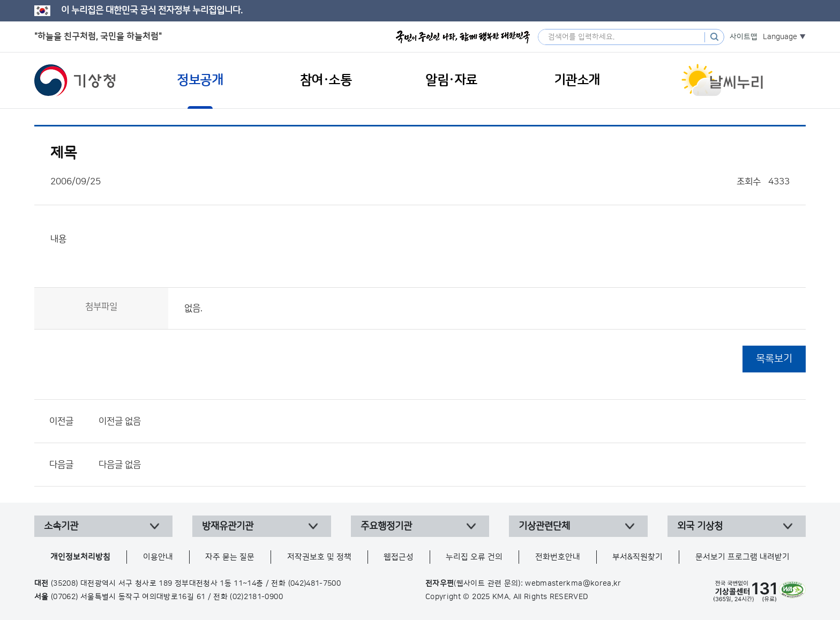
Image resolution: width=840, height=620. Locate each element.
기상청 (75, 80)
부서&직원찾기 (637, 557)
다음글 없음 (120, 465)
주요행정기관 (386, 526)
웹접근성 (399, 557)
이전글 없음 (120, 421)
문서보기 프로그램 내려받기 (742, 557)
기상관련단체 (544, 526)
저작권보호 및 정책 (319, 557)
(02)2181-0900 (256, 597)
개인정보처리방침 (80, 557)
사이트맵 (744, 37)
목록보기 (774, 359)
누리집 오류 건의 (474, 557)
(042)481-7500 (315, 584)
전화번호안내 (558, 557)
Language (780, 37)
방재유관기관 (228, 526)
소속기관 (61, 526)
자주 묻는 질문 (230, 557)
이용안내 (158, 557)
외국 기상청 (700, 526)
